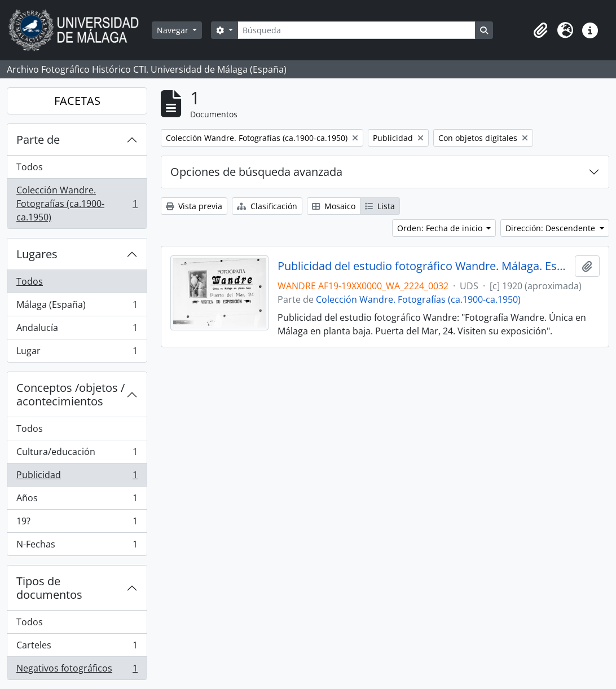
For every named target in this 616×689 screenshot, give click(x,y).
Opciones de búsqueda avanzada (256, 172)
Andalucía (77, 330)
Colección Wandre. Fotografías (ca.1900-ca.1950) (77, 204)
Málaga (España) (77, 307)
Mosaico (334, 206)
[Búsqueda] (357, 30)
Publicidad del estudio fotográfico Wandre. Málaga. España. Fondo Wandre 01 (424, 266)
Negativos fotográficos (77, 670)
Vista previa (194, 206)
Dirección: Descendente (551, 228)
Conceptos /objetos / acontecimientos (71, 394)
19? (77, 524)
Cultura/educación (77, 454)
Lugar (77, 353)
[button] (540, 30)
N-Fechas (77, 546)
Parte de (38, 140)
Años (77, 500)
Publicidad (77, 477)
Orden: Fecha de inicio (441, 228)
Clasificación (267, 206)
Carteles (77, 648)
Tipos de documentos (49, 588)
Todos (30, 167)
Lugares (37, 254)
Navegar (174, 30)
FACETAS (77, 101)
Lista (380, 206)
